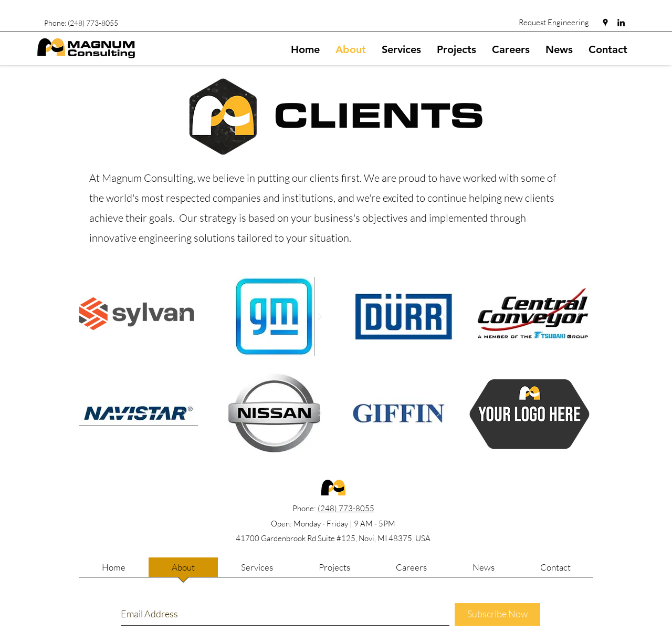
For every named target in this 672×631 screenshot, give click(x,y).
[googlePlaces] (605, 23)
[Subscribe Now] (497, 614)
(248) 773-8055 (346, 508)
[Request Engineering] (555, 22)
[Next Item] (180, 314)
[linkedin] (621, 23)
